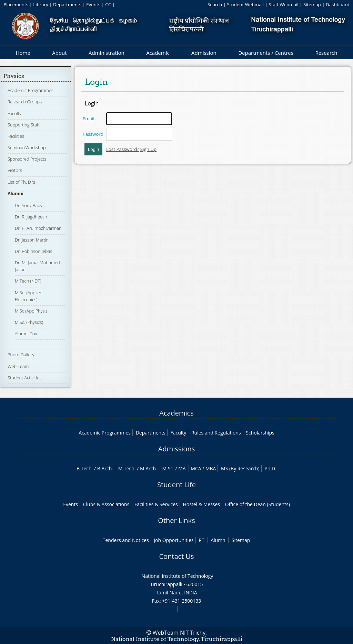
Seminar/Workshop (27, 147)
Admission (204, 53)
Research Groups (25, 102)
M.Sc (167, 468)
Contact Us (176, 556)
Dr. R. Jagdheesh (31, 217)
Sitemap (312, 4)
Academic (158, 53)
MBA (211, 468)
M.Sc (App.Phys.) (31, 311)
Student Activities (25, 378)
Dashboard (338, 4)
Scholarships (260, 433)
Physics (14, 76)
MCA (196, 468)
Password (93, 134)
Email (89, 119)
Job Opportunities (174, 540)
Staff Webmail (283, 4)
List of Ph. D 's (21, 182)
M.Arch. (149, 468)
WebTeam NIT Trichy (179, 633)
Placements (16, 4)
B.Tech (84, 468)
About (59, 53)
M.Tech (126, 468)
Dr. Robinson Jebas (33, 251)
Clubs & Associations (106, 504)
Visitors (15, 170)
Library (41, 4)
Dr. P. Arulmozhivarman (38, 228)
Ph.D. (270, 468)
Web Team (18, 366)
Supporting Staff (24, 125)
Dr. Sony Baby (29, 205)
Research (326, 53)
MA (182, 468)
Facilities (16, 136)
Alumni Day (26, 334)
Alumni (16, 193)
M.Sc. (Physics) (29, 322)
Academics (176, 413)
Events (93, 4)
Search (215, 4)
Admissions (176, 449)
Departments (67, 4)
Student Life (176, 485)
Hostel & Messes (201, 504)
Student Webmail (245, 4)
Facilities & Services (156, 504)
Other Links (176, 520)
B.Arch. (105, 468)
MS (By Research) (240, 468)
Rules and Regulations (216, 433)
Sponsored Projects (27, 159)
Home (23, 53)
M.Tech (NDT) (28, 281)
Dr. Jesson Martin (32, 240)
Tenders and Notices (126, 540)
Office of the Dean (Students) (258, 504)
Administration (107, 53)
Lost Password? (123, 149)
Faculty (14, 113)
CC (108, 4)
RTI (202, 540)
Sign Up (148, 149)
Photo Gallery (21, 355)
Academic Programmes (31, 90)
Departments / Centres (266, 53)
